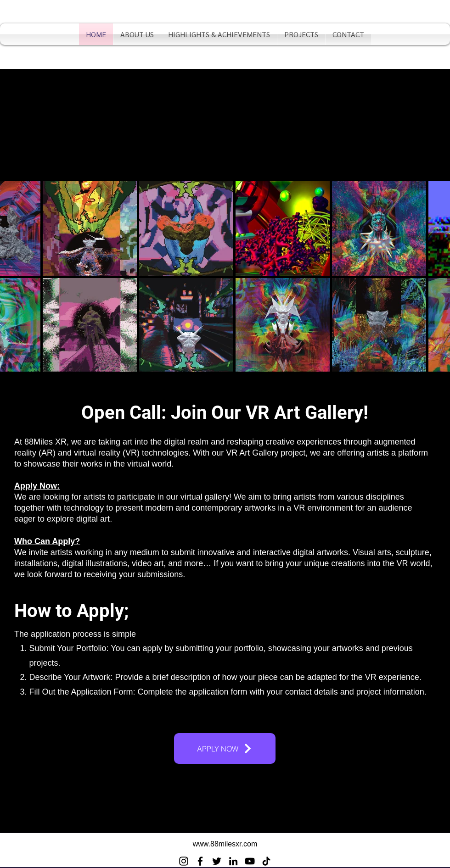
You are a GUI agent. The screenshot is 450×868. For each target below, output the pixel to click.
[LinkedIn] (233, 861)
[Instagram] (184, 861)
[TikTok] (266, 861)
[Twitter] (217, 861)
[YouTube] (250, 861)
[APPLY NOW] (225, 748)
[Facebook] (200, 861)
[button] (219, 34)
